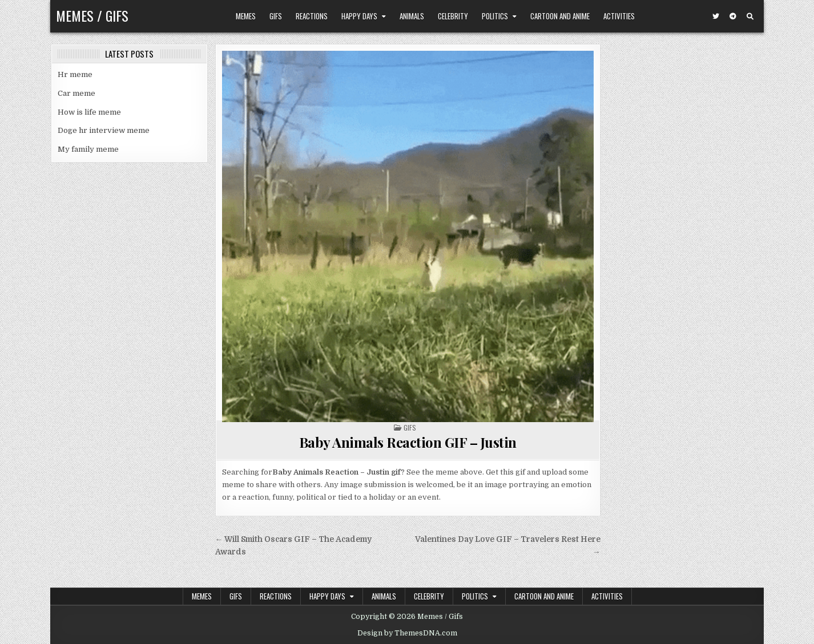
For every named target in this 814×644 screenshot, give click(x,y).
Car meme (76, 93)
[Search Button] (750, 17)
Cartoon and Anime (560, 16)
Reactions (312, 16)
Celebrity (453, 16)
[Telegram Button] (733, 17)
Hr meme (75, 74)
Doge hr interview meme (104, 130)
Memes (246, 16)
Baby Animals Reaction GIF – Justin (408, 442)
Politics (495, 16)
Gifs (276, 16)
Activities (619, 16)
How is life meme (89, 112)
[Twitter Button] (716, 17)
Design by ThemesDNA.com (407, 633)
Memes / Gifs (92, 15)
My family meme (88, 149)
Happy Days (359, 16)
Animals (412, 16)
